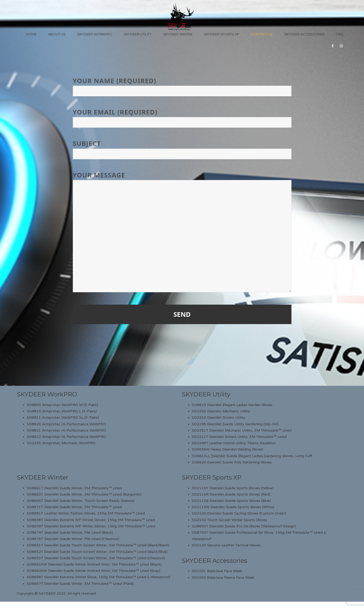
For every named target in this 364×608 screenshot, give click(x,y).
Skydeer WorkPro (95, 34)
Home (31, 34)
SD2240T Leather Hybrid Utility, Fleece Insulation (234, 443)
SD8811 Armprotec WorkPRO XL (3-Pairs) (63, 418)
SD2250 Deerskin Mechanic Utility (221, 411)
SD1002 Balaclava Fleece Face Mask (223, 578)
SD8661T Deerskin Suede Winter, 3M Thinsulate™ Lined (74, 488)
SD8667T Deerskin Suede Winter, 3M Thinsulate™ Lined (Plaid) (80, 584)
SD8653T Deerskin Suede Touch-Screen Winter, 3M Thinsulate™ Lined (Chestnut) (96, 558)
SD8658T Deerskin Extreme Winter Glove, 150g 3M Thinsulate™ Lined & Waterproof (98, 577)
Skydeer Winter (178, 34)
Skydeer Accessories (304, 34)
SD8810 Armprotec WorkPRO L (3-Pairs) (62, 411)
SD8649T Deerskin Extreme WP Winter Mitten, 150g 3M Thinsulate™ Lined (91, 526)
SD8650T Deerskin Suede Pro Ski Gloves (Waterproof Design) (244, 526)
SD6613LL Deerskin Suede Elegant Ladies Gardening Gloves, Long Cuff (252, 456)
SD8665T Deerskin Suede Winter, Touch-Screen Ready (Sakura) (81, 501)
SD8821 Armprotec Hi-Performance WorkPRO (66, 430)
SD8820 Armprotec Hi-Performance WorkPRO (66, 424)
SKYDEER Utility (206, 394)
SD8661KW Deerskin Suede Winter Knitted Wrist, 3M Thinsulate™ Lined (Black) (94, 564)
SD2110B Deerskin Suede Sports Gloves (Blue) (231, 501)
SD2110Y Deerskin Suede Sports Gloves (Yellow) (233, 488)
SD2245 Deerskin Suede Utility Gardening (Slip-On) (235, 424)
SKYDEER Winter (42, 477)
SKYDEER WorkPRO (47, 394)
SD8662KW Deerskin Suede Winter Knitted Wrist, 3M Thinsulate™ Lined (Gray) (94, 571)
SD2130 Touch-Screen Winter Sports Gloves (230, 520)
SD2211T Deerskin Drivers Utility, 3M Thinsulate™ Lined (239, 437)
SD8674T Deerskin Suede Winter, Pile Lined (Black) (70, 533)
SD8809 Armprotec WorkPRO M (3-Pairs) (62, 405)
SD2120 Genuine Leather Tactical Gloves (226, 545)
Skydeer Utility (138, 34)
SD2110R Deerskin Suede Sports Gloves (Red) (231, 494)
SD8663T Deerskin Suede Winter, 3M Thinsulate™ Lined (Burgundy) (84, 494)
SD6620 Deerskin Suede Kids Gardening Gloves (232, 462)
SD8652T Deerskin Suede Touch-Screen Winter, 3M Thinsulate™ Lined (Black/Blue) (97, 552)
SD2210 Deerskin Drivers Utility (219, 418)
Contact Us (262, 34)
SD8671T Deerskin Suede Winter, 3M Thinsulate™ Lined (74, 507)
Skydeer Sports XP (222, 34)
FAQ (340, 34)
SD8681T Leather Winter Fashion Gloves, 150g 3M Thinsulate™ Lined (86, 513)
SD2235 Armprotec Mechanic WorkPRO (61, 443)
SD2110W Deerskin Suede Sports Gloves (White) (233, 507)
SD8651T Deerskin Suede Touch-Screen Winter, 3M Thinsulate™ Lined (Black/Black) (98, 545)
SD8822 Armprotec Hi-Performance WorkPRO (66, 437)
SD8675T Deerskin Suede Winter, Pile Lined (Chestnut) (73, 539)
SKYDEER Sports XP (212, 477)
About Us (57, 34)
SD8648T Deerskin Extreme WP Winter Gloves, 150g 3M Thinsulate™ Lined (91, 520)
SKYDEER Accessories (214, 561)
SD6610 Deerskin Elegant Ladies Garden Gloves (232, 405)
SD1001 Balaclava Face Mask (217, 571)
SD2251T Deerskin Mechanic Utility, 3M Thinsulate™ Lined (242, 430)
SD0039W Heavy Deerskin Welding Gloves (227, 449)
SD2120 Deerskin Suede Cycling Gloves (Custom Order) (239, 513)
